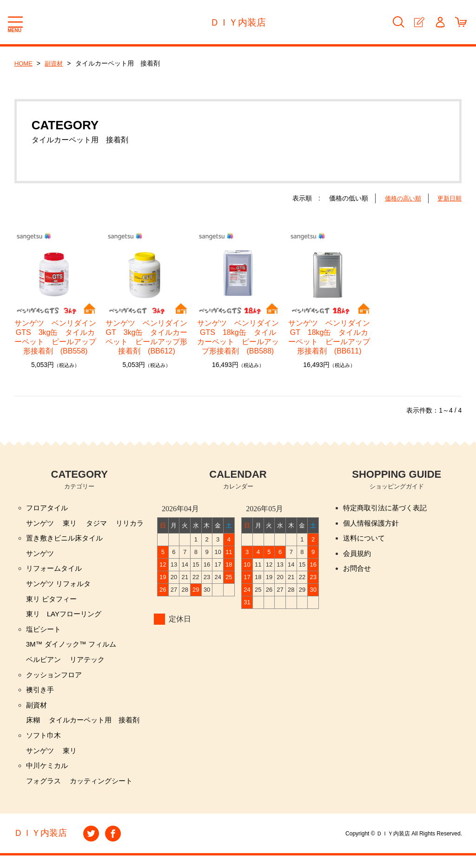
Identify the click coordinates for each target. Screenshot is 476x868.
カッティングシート (106, 793)
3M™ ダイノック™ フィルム (74, 651)
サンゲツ (41, 524)
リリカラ (135, 524)
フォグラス (45, 793)
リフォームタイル (56, 571)
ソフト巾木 (45, 745)
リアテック (91, 666)
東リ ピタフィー (53, 603)
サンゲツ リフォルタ (60, 587)
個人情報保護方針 (373, 524)
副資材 (56, 63)
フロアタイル (48, 508)
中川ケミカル (48, 777)
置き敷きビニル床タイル (67, 540)
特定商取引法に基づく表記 (388, 508)
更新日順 (449, 198)
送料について (365, 540)
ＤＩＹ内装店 (238, 22)
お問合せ (358, 571)
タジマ (100, 524)
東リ (72, 524)
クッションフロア (56, 682)
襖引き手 (41, 698)
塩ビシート (45, 635)
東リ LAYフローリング (66, 619)
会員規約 (358, 556)
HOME (24, 63)
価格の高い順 (400, 198)
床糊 (33, 730)
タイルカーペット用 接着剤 (98, 730)
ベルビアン (45, 666)
